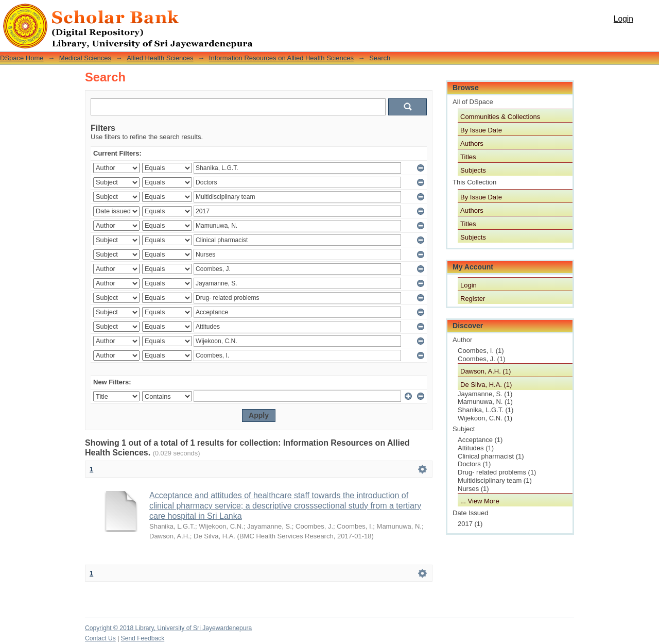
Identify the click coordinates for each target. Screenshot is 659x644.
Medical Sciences (85, 58)
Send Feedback (143, 638)
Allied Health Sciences (160, 58)
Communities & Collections (500, 117)
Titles (468, 157)
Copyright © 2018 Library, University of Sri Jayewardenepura (168, 628)
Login (623, 19)
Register (473, 299)
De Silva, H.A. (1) (486, 385)
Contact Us (100, 638)
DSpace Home (22, 58)
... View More (480, 501)
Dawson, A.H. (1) (485, 371)
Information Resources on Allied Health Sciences (281, 58)
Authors (472, 143)
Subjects (473, 170)
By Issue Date (481, 130)
